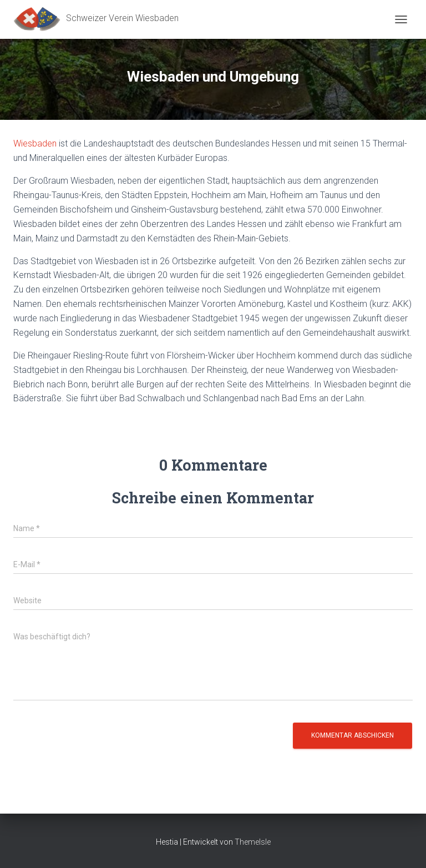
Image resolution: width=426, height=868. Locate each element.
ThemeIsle (253, 842)
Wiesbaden (35, 143)
